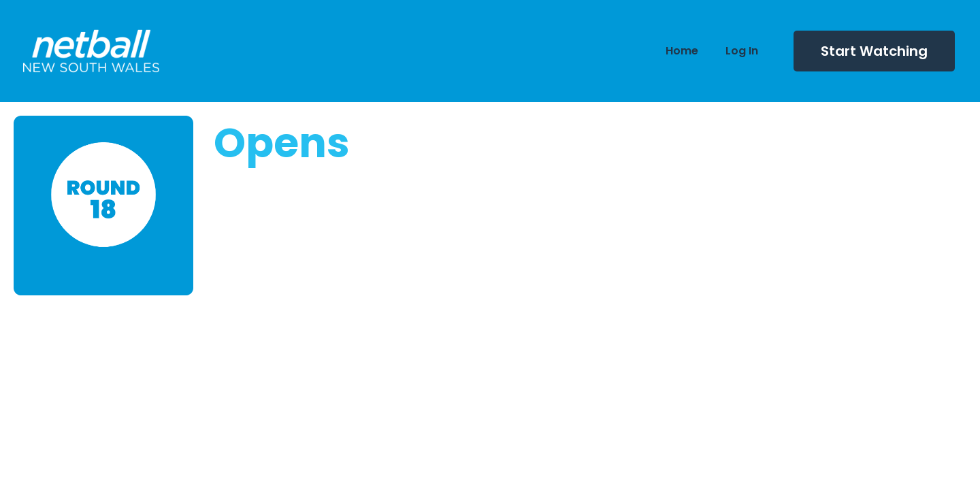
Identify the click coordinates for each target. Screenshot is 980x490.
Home (682, 51)
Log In (742, 51)
